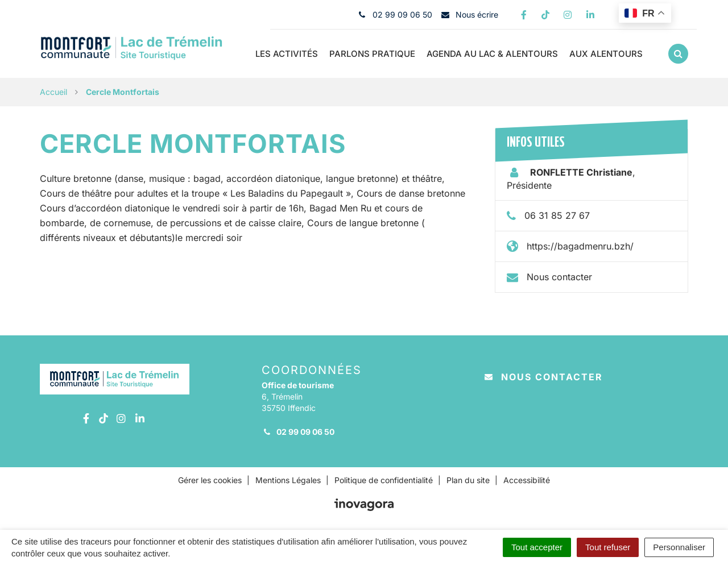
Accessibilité (527, 480)
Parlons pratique (372, 54)
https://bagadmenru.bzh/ (580, 246)
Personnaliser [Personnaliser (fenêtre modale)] (679, 547)
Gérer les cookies (210, 480)
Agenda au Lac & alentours (492, 54)
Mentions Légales (288, 480)
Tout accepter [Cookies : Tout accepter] (537, 547)
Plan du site (468, 480)
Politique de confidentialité (384, 480)
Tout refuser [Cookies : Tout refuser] (608, 547)
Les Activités (287, 54)
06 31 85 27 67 (557, 215)
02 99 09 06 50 (298, 432)
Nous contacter (559, 277)
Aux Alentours (606, 54)
